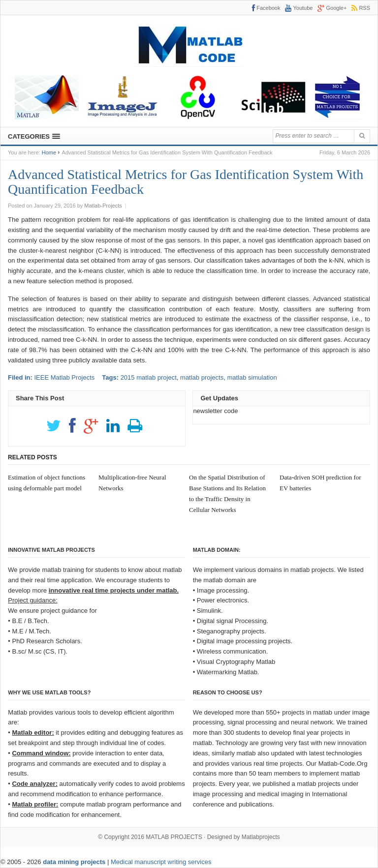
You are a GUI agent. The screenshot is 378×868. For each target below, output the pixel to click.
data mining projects (75, 862)
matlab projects (202, 377)
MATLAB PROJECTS (174, 837)
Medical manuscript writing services (161, 862)
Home (49, 152)
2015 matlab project (149, 377)
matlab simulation (252, 377)
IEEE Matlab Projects (64, 377)
